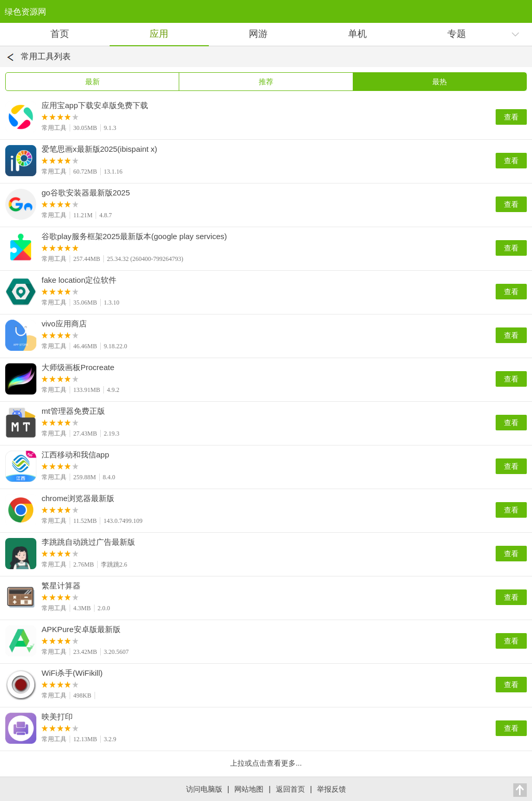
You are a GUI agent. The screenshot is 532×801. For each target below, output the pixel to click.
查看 (511, 117)
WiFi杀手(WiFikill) (72, 673)
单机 (357, 34)
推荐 (266, 82)
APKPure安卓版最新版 (81, 629)
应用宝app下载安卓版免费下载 (95, 106)
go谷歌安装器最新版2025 (86, 193)
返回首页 (290, 789)
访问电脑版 (204, 789)
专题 (457, 34)
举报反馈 (331, 789)
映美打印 (57, 717)
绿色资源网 (25, 12)
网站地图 (249, 789)
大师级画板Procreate (78, 367)
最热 (440, 82)
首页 (60, 34)
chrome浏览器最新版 (78, 498)
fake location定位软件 (79, 280)
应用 (159, 34)
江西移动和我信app (75, 455)
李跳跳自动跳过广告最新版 (88, 542)
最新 (92, 82)
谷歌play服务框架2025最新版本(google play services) (134, 237)
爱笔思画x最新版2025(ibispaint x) (99, 149)
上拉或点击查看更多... (266, 763)
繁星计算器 (61, 586)
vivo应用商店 (64, 324)
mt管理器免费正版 (73, 411)
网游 (258, 34)
